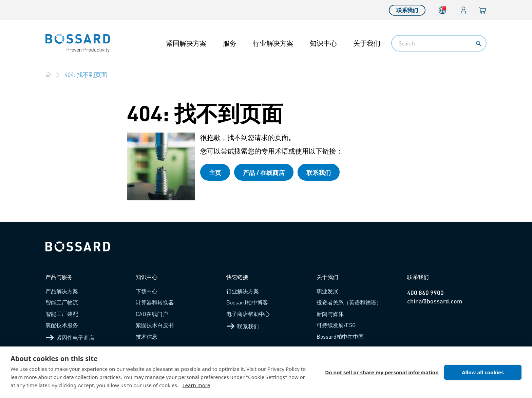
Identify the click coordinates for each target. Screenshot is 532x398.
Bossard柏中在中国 (340, 336)
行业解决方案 (273, 43)
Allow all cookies (483, 372)
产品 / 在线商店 (264, 172)
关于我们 (367, 43)
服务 (230, 43)
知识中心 (323, 43)
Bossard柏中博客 (247, 302)
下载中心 (147, 291)
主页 (215, 172)
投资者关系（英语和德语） (349, 302)
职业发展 (327, 291)
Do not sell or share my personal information (382, 372)
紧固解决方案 (186, 43)
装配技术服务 (62, 325)
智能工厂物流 (62, 302)
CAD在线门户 (152, 314)
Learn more (196, 385)
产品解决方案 (62, 291)
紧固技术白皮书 (155, 325)
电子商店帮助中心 (248, 314)
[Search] (478, 43)
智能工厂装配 (62, 314)
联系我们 (407, 10)
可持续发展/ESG (336, 325)
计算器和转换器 (155, 302)
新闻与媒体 (330, 314)
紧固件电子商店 (70, 338)
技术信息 (147, 336)
